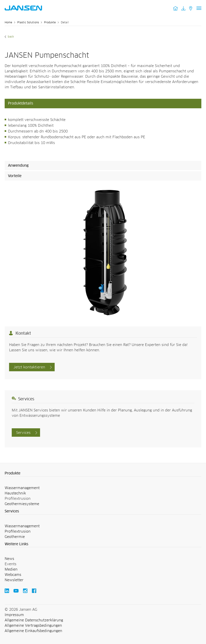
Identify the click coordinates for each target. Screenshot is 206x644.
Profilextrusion (18, 531)
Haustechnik (15, 493)
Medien (11, 569)
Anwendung (18, 166)
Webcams (13, 575)
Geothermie (15, 537)
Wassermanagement (22, 488)
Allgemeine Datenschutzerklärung (34, 620)
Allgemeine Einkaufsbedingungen (33, 631)
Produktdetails (21, 103)
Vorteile (15, 176)
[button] (103, 474)
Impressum (14, 615)
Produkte (50, 23)
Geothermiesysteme (22, 504)
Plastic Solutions (28, 23)
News (9, 559)
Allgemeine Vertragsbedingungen (33, 626)
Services (23, 433)
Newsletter (14, 580)
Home (8, 23)
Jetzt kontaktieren (29, 367)
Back (10, 37)
